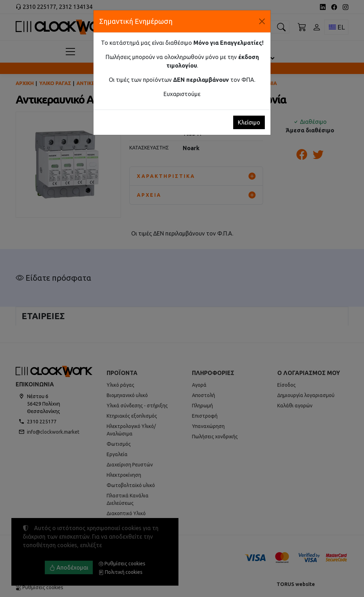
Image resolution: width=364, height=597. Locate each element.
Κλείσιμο (249, 122)
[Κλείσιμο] (262, 21)
